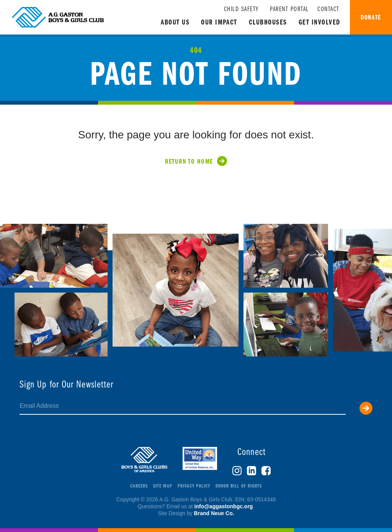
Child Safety (241, 9)
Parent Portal (289, 9)
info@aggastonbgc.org (224, 506)
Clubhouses (268, 23)
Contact (328, 9)
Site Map (163, 486)
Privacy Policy (194, 486)
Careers (139, 486)
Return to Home (189, 162)
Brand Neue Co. (214, 513)
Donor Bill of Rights (239, 486)
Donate (371, 18)
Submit (366, 408)
